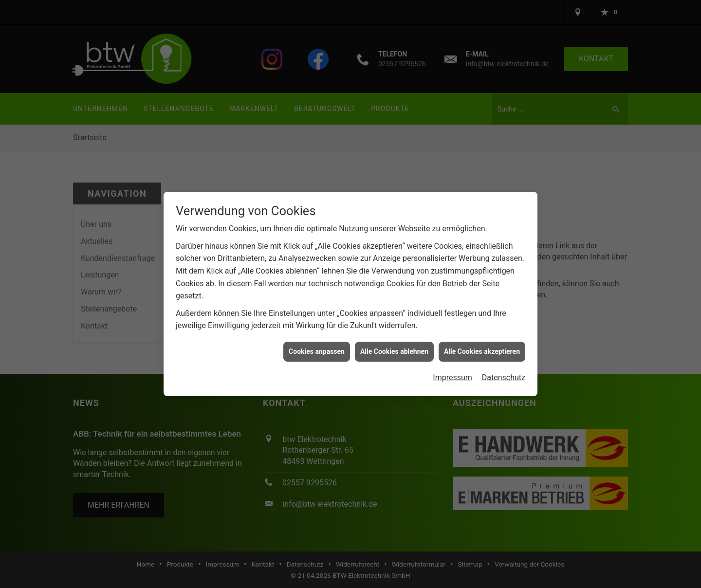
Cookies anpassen (317, 349)
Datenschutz (504, 376)
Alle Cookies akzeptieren (482, 349)
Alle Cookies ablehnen (394, 349)
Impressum (452, 376)
